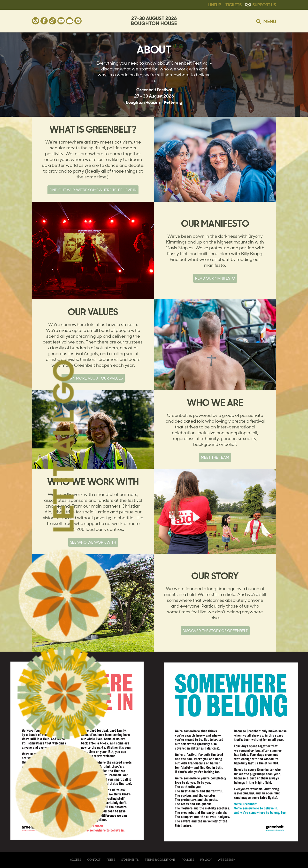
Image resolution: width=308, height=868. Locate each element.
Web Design (227, 860)
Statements (130, 860)
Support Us (264, 4)
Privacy (206, 860)
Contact (94, 860)
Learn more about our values (93, 378)
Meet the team (215, 457)
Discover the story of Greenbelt (215, 631)
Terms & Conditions (160, 860)
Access (76, 860)
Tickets (234, 4)
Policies (188, 860)
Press (111, 860)
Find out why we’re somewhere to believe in (93, 190)
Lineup (214, 4)
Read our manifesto (215, 278)
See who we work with (93, 542)
